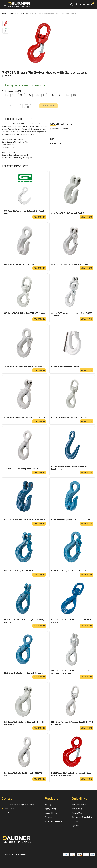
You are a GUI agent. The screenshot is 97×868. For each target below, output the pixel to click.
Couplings (49, 817)
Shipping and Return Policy (82, 817)
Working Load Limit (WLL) (12, 91)
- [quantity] (21, 107)
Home (4, 14)
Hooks (25, 14)
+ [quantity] (21, 105)
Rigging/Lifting (14, 14)
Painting (48, 805)
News (74, 830)
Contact (75, 821)
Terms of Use (77, 813)
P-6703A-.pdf (56, 144)
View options (39, 217)
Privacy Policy (77, 809)
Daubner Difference (79, 805)
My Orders (76, 826)
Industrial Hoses (51, 813)
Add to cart (48, 106)
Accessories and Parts (53, 821)
